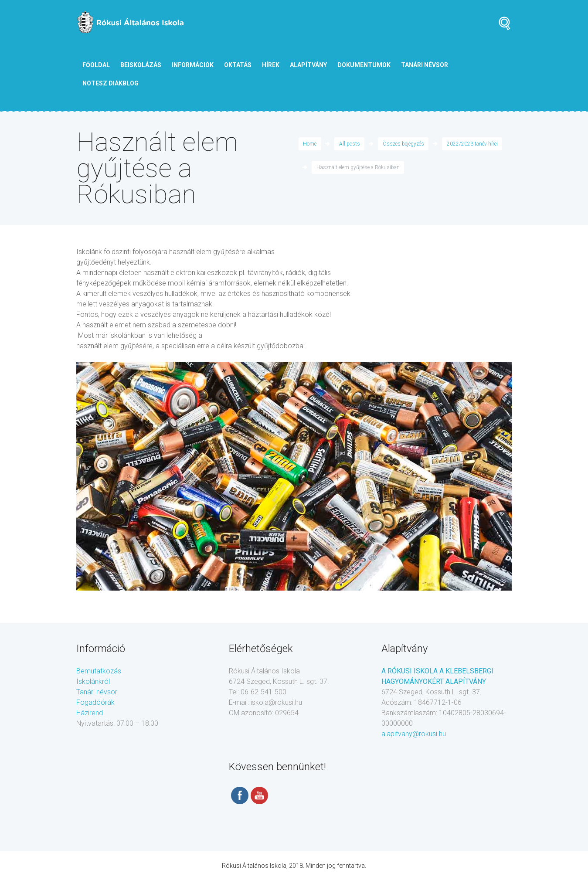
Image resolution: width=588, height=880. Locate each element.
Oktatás (238, 65)
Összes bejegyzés (403, 144)
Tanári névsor (97, 692)
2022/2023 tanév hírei (472, 144)
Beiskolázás (141, 65)
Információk (193, 65)
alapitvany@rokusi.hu (414, 734)
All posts (350, 144)
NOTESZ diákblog (110, 83)
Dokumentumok (364, 65)
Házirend (90, 713)
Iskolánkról (93, 681)
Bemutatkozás (99, 671)
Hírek (271, 65)
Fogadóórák (95, 702)
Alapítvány (308, 65)
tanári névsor (425, 65)
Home (310, 144)
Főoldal (96, 65)
